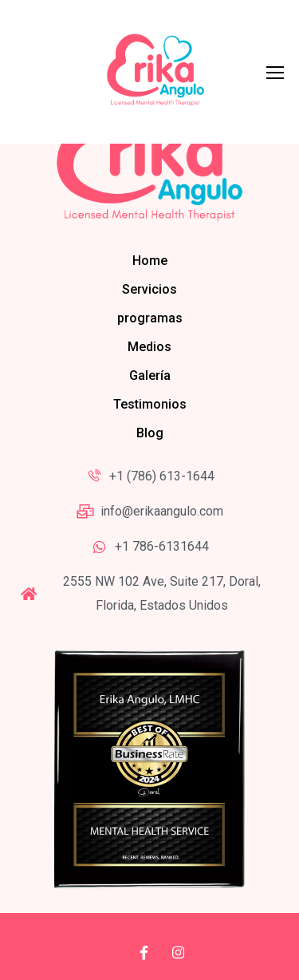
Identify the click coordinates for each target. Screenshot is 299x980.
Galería (150, 375)
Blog (150, 433)
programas (150, 318)
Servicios (149, 289)
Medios (149, 347)
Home (150, 261)
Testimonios (150, 404)
